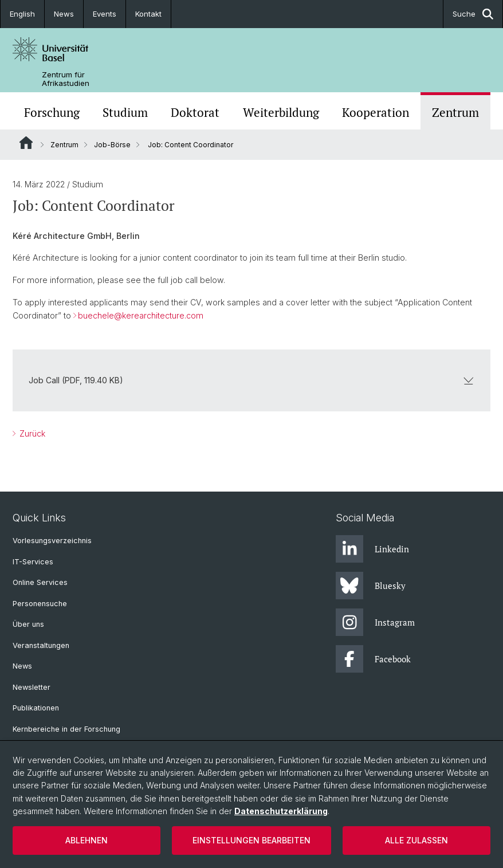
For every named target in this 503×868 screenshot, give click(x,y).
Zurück (31, 433)
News (64, 14)
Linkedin (372, 549)
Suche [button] (473, 14)
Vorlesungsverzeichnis (52, 541)
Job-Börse (112, 145)
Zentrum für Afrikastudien (66, 79)
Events (105, 14)
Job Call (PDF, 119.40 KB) (252, 380)
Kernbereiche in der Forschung (66, 729)
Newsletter (32, 687)
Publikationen (36, 708)
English (22, 14)
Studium (125, 112)
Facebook (373, 659)
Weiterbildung (281, 112)
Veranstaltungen (41, 645)
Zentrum (455, 112)
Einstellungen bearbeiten (252, 840)
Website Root (26, 143)
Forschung (52, 112)
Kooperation (376, 112)
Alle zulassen (416, 840)
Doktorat (195, 112)
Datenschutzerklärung (281, 811)
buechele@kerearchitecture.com (141, 315)
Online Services (40, 582)
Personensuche (40, 604)
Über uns (28, 624)
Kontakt (148, 14)
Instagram (375, 622)
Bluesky (371, 586)
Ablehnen (87, 840)
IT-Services (33, 562)
